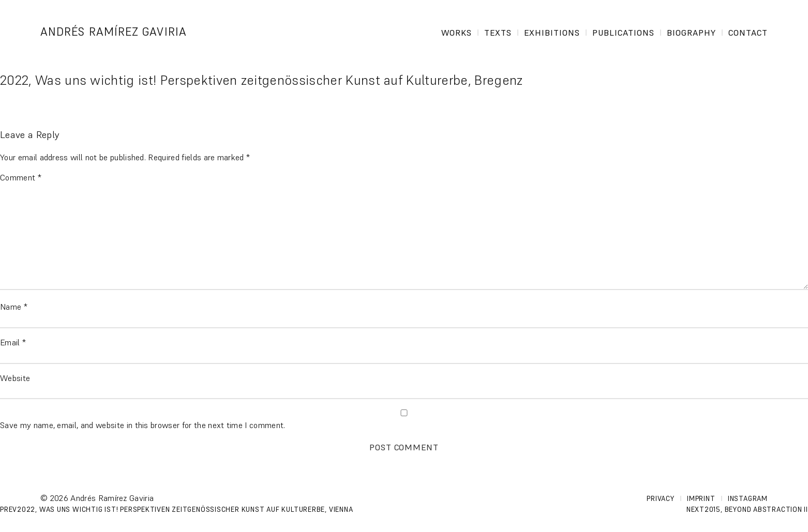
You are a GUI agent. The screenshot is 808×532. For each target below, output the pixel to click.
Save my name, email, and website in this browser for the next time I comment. (143, 425)
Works (457, 33)
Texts (498, 33)
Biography (691, 33)
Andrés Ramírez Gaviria (114, 32)
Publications (623, 33)
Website (15, 378)
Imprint (701, 499)
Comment (21, 177)
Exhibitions (552, 33)
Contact (748, 33)
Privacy (660, 499)
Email (13, 342)
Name (14, 307)
